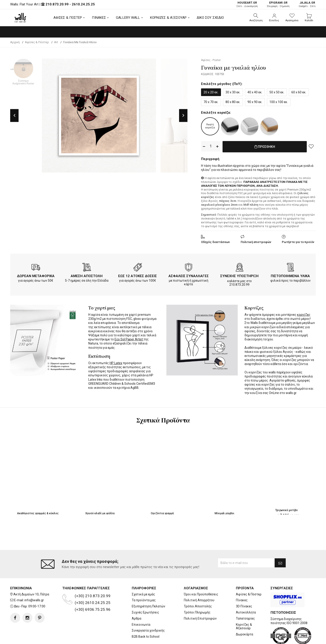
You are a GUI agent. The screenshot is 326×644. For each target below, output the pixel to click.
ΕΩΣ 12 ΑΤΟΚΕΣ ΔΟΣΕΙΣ (138, 275)
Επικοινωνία (141, 606)
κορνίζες (304, 314)
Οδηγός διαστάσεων (215, 241)
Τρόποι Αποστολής (198, 588)
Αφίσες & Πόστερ (249, 576)
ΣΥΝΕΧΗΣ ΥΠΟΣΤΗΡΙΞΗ (239, 275)
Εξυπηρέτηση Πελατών (149, 588)
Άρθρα (137, 600)
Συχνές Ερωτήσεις (145, 594)
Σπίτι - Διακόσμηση (247, 4)
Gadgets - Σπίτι (307, 4)
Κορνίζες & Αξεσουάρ (244, 608)
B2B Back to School (146, 618)
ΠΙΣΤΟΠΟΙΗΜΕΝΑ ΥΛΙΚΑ (290, 275)
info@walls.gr (34, 582)
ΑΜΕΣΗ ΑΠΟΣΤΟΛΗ (87, 275)
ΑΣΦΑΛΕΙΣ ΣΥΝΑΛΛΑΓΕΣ (189, 275)
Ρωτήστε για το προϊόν (298, 241)
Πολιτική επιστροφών (256, 241)
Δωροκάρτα (244, 616)
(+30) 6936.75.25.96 (93, 591)
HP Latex (116, 362)
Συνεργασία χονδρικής (148, 612)
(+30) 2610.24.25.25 (93, 584)
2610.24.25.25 (83, 4)
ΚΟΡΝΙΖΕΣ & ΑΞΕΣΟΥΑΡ (168, 18)
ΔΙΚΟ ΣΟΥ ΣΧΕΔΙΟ (210, 18)
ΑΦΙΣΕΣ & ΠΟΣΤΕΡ (68, 18)
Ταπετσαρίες (245, 600)
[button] (256, 18)
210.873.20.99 (57, 4)
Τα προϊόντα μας (144, 582)
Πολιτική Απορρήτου (199, 582)
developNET (201, 638)
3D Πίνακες (244, 588)
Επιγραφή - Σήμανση (278, 4)
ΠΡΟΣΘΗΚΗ (265, 146)
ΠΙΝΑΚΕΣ (99, 18)
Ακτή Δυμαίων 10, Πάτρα (31, 576)
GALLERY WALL (128, 18)
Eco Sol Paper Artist (129, 338)
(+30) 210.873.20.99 (93, 578)
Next (183, 115)
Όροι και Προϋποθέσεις (201, 576)
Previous (14, 115)
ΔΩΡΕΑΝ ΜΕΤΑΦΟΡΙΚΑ (36, 275)
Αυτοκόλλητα (246, 594)
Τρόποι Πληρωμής (197, 594)
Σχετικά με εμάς (143, 576)
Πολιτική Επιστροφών (200, 600)
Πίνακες (242, 582)
